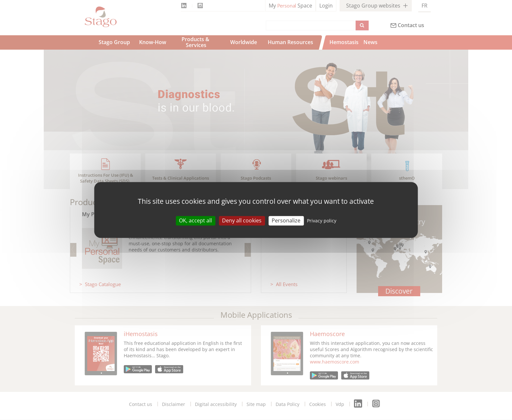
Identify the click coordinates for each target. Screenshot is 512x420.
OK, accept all (195, 220)
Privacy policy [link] (322, 221)
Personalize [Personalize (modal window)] (286, 220)
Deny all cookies (242, 220)
